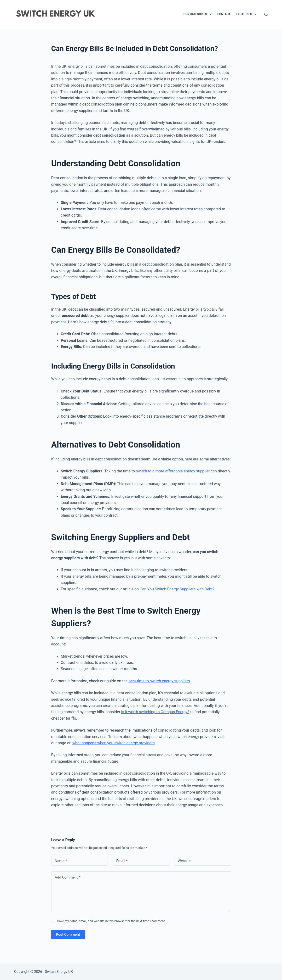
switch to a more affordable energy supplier (173, 471)
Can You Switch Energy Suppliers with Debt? (177, 589)
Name (61, 861)
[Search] (266, 14)
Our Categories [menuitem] (198, 14)
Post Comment (68, 935)
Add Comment (68, 877)
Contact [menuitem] (224, 14)
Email (122, 861)
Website (184, 861)
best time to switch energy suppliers (159, 681)
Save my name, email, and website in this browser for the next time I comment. (111, 921)
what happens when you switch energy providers (114, 743)
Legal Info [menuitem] (247, 14)
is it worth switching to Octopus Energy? (155, 712)
